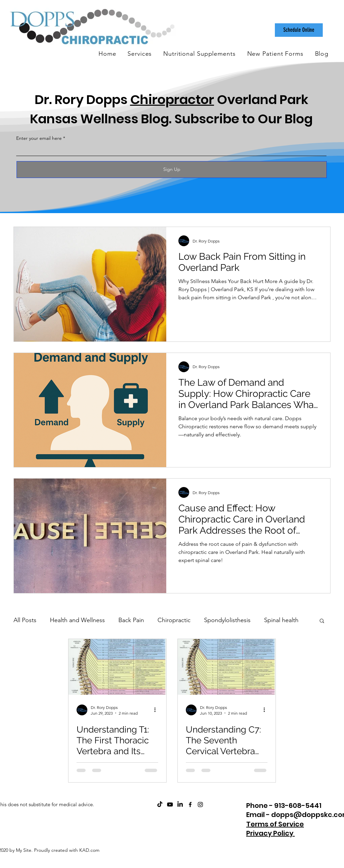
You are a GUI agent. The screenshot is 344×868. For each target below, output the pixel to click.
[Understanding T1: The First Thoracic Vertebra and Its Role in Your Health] (117, 667)
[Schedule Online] (299, 30)
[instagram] (200, 805)
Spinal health (281, 620)
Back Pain (131, 620)
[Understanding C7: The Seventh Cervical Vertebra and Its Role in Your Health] (227, 667)
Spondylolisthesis (227, 620)
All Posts (25, 620)
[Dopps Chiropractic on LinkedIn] (180, 805)
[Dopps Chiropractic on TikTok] (160, 805)
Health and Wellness (77, 620)
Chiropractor (172, 99)
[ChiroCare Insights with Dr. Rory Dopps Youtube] (170, 805)
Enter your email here (39, 138)
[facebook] (190, 805)
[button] (322, 621)
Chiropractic (174, 620)
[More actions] (157, 710)
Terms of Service (275, 824)
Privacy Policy (270, 833)
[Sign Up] (172, 170)
